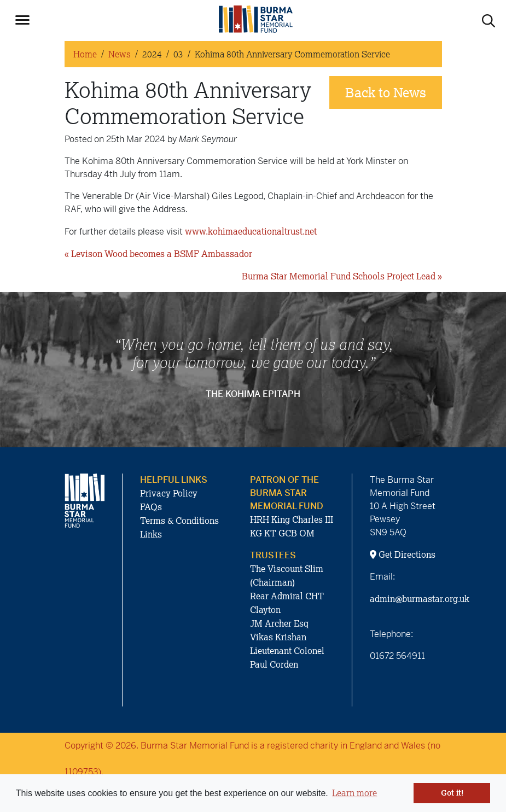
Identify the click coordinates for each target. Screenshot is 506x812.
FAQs (151, 507)
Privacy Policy (169, 493)
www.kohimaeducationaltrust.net (251, 231)
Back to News (386, 92)
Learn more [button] (354, 793)
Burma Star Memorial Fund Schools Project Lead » (342, 276)
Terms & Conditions (179, 521)
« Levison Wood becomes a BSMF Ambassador (158, 254)
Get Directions (403, 554)
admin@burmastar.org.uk (420, 599)
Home (85, 54)
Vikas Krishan (278, 637)
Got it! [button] (452, 793)
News (120, 54)
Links (151, 534)
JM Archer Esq (279, 623)
